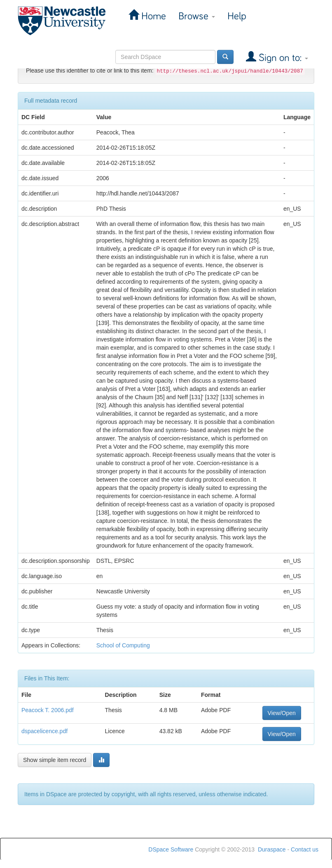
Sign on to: (282, 58)
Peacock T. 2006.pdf (48, 710)
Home (152, 16)
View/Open (282, 713)
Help (237, 16)
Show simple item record (55, 760)
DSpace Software (171, 849)
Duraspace (272, 849)
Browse (197, 16)
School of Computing (123, 645)
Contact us (305, 849)
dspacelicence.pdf (44, 731)
